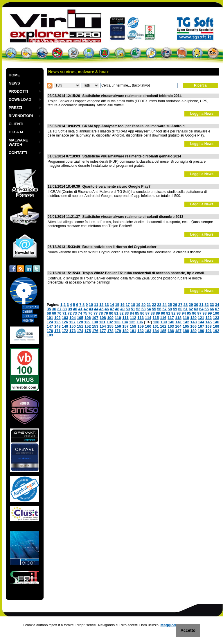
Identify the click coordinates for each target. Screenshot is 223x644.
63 (196, 309)
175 (88, 331)
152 (88, 326)
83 (127, 313)
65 (206, 309)
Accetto (188, 630)
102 (57, 318)
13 (107, 305)
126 (65, 322)
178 (110, 331)
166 (193, 326)
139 (164, 322)
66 (212, 309)
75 (85, 313)
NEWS (14, 83)
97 (199, 313)
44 (96, 309)
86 (142, 313)
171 (57, 331)
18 (133, 305)
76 (90, 313)
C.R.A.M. (16, 132)
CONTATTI (18, 153)
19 (138, 305)
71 (64, 313)
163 (171, 326)
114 (148, 318)
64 (201, 309)
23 (159, 305)
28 (186, 305)
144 (201, 322)
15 (117, 305)
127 (72, 322)
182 (141, 331)
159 (141, 326)
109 (110, 318)
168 (208, 326)
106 (88, 318)
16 (123, 305)
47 (112, 309)
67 (217, 309)
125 (57, 322)
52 (138, 309)
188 (186, 331)
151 (80, 326)
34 (217, 305)
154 (103, 326)
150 (73, 326)
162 (163, 326)
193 (50, 335)
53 (143, 309)
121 (201, 318)
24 (164, 305)
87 (148, 313)
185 (163, 331)
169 (216, 326)
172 (65, 331)
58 (170, 309)
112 (133, 318)
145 (208, 322)
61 (186, 309)
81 (116, 313)
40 (75, 309)
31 (201, 305)
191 (208, 331)
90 (163, 313)
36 (54, 309)
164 (178, 326)
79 (106, 313)
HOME (14, 75)
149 (65, 326)
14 (112, 305)
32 (206, 305)
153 (95, 326)
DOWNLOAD (20, 99)
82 (121, 313)
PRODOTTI (18, 91)
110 (118, 318)
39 (70, 309)
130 (95, 322)
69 (54, 313)
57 (164, 309)
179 (118, 331)
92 (173, 313)
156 (118, 326)
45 (101, 309)
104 (73, 318)
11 (96, 305)
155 (110, 326)
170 (50, 331)
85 (137, 313)
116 (163, 318)
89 (158, 313)
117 (171, 318)
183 (148, 331)
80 (111, 313)
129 (87, 322)
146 (216, 322)
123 (216, 318)
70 (59, 313)
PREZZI (15, 108)
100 (216, 313)
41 (80, 309)
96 (194, 313)
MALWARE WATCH (18, 142)
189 (193, 331)
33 (212, 305)
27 (180, 305)
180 (125, 331)
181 (133, 331)
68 (49, 313)
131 (102, 322)
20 (143, 305)
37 (59, 309)
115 (156, 318)
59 (175, 309)
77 (96, 313)
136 (140, 322)
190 (201, 331)
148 (57, 326)
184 (156, 331)
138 (156, 322)
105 (80, 318)
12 (101, 305)
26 (175, 305)
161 (156, 326)
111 (125, 318)
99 (210, 313)
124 (50, 322)
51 (133, 309)
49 (123, 309)
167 (201, 326)
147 (50, 326)
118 (178, 318)
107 (95, 318)
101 (50, 318)
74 (80, 313)
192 (216, 331)
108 (103, 318)
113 (141, 318)
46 (107, 309)
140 (171, 322)
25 (170, 305)
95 (189, 313)
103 (65, 318)
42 (86, 309)
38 (64, 309)
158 (133, 326)
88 (153, 313)
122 (208, 318)
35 (49, 309)
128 (80, 322)
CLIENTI (16, 124)
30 (196, 305)
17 (128, 305)
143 (194, 322)
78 (101, 313)
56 (159, 309)
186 (171, 331)
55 (154, 309)
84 (132, 313)
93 (179, 313)
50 (128, 309)
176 (95, 331)
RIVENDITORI (21, 116)
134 (125, 322)
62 (191, 309)
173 (73, 331)
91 (168, 313)
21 (149, 305)
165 (186, 326)
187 (178, 331)
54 (149, 309)
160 (148, 326)
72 (70, 313)
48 (117, 309)
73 (75, 313)
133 (117, 322)
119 (186, 318)
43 (91, 309)
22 (154, 305)
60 (180, 309)
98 (204, 313)
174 (80, 331)
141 (179, 322)
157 (125, 326)
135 (132, 322)
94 (184, 313)
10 (91, 305)
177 (103, 331)
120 (193, 318)
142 (186, 322)
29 (191, 305)
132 (110, 322)
